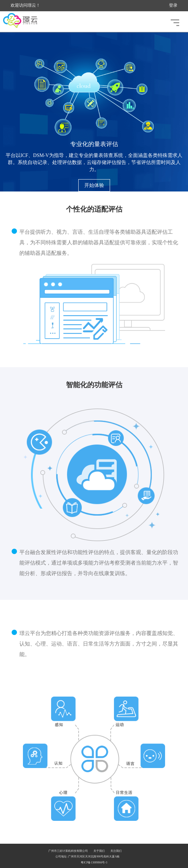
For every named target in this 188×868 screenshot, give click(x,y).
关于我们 (99, 851)
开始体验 (94, 185)
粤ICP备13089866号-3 (94, 863)
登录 (173, 5)
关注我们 (116, 851)
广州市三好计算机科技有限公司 (68, 851)
